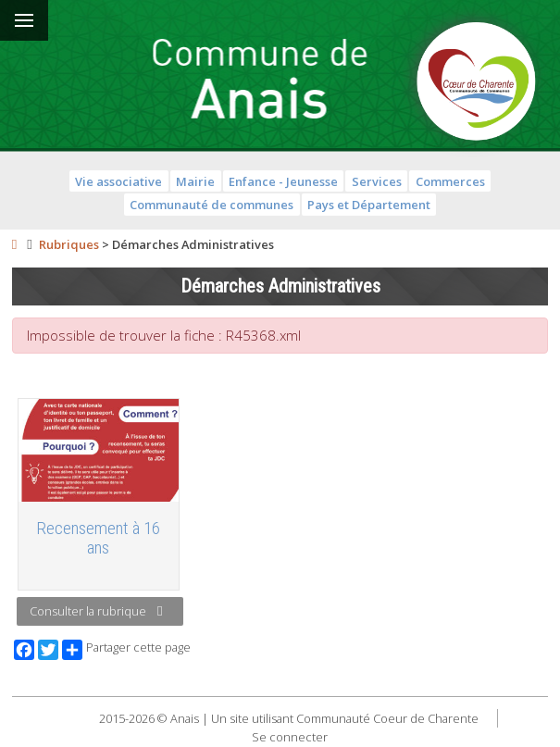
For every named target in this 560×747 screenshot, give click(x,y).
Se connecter (290, 737)
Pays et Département (369, 205)
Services (377, 181)
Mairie (195, 181)
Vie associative (118, 181)
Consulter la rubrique (96, 611)
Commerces (450, 181)
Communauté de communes (212, 205)
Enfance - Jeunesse (283, 181)
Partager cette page (126, 650)
